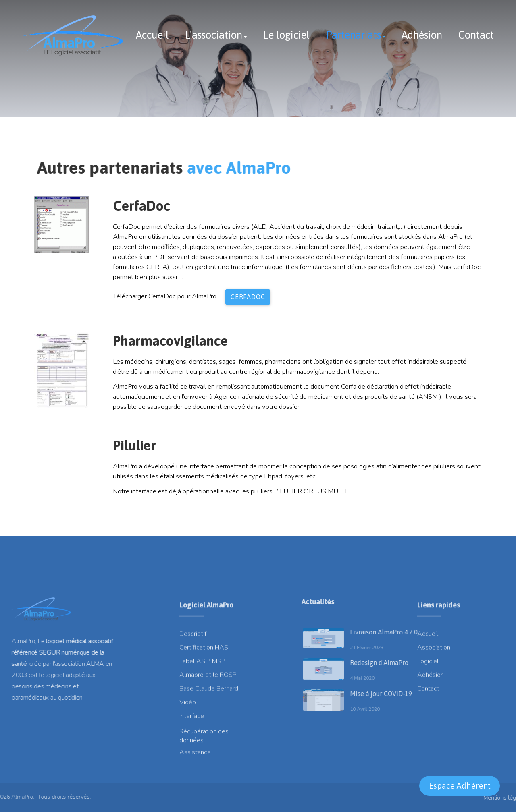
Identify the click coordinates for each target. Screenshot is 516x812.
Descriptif (193, 636)
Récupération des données (204, 741)
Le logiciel (286, 35)
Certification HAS (204, 650)
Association (434, 650)
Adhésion (422, 35)
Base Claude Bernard (209, 691)
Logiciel (428, 664)
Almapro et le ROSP (208, 677)
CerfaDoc (248, 297)
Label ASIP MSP (202, 664)
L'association (214, 35)
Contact (476, 35)
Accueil (152, 35)
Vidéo (188, 705)
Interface (192, 719)
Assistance (195, 755)
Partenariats (353, 35)
